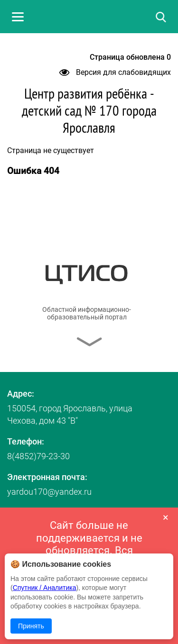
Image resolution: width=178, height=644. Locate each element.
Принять (31, 626)
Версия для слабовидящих (115, 72)
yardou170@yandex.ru (49, 492)
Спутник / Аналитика (45, 588)
